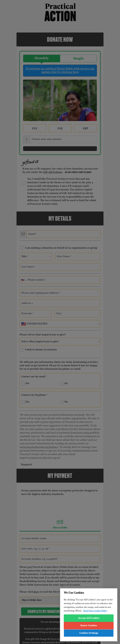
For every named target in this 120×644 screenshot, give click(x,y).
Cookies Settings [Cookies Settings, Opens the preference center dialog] (89, 633)
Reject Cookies (89, 626)
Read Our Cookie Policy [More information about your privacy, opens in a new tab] (95, 611)
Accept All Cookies (89, 618)
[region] (89, 615)
